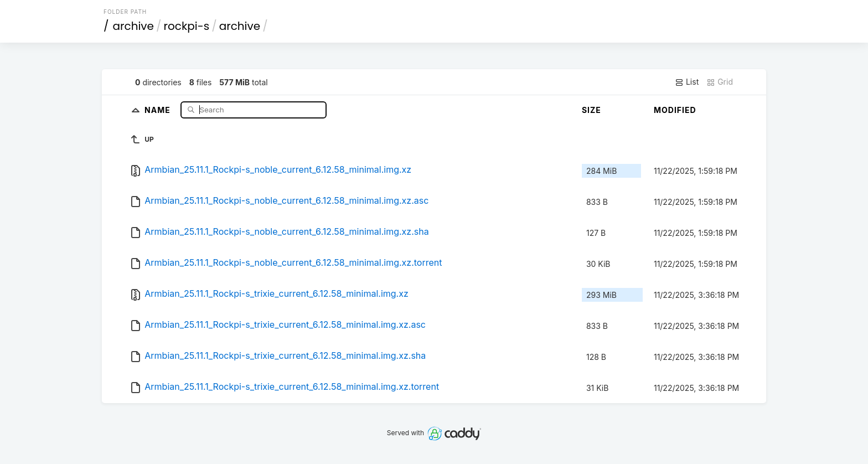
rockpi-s (187, 26)
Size (591, 110)
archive (133, 26)
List (687, 82)
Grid (720, 82)
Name (159, 109)
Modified (675, 110)
